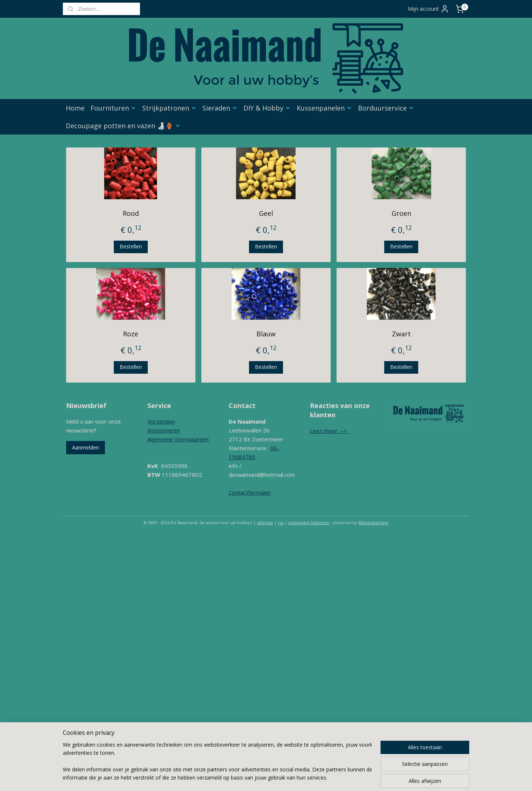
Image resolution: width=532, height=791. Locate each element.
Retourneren (164, 430)
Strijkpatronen (169, 108)
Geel (266, 213)
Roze (131, 334)
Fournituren (113, 108)
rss (281, 522)
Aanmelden (86, 447)
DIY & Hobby (267, 108)
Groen (401, 213)
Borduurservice (386, 108)
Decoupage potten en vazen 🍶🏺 (123, 126)
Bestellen (131, 246)
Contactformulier (250, 492)
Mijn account (429, 9)
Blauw (266, 334)
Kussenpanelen (324, 108)
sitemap (265, 522)
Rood (131, 213)
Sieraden (220, 108)
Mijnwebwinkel (373, 522)
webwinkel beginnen (309, 522)
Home (75, 108)
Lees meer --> (329, 431)
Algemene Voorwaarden (178, 439)
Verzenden (161, 421)
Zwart (401, 334)
